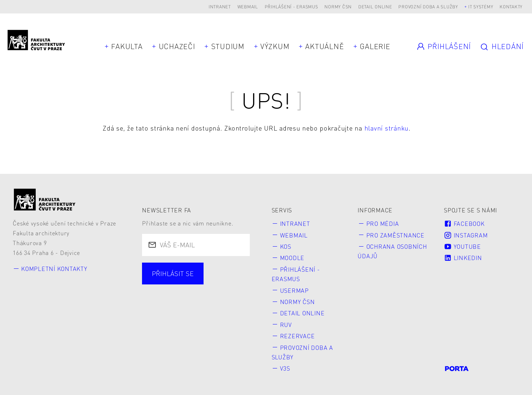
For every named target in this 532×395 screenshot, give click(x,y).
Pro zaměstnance (395, 235)
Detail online (375, 7)
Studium (228, 46)
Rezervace (297, 336)
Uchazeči (177, 46)
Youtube (462, 246)
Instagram (466, 235)
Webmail (248, 7)
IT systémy (481, 7)
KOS (286, 246)
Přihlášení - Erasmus (291, 7)
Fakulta (127, 46)
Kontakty (511, 7)
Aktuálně (324, 46)
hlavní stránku (387, 128)
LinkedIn (463, 258)
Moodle (292, 258)
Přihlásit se (173, 273)
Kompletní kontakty (54, 269)
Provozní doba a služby (428, 7)
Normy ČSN (338, 7)
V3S (285, 368)
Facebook (464, 224)
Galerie (375, 46)
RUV (286, 325)
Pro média (383, 224)
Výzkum (275, 46)
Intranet (220, 7)
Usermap (294, 290)
